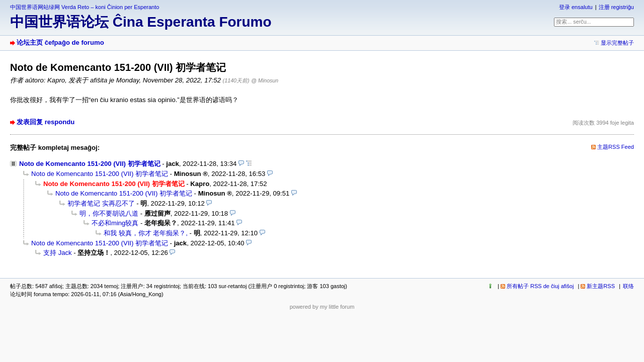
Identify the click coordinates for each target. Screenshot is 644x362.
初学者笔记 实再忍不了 (101, 203)
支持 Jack (58, 253)
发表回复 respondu (46, 122)
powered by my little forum (322, 307)
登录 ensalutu (576, 7)
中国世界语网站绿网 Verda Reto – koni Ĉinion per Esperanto (85, 7)
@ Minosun (265, 80)
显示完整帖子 (617, 43)
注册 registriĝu (616, 7)
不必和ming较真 (115, 223)
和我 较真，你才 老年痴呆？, (146, 233)
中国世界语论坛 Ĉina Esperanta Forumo (141, 22)
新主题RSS (601, 286)
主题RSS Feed (616, 147)
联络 (628, 286)
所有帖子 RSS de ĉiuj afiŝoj (540, 286)
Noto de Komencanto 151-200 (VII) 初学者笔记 (90, 164)
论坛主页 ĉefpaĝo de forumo (60, 42)
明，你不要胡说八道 (109, 213)
